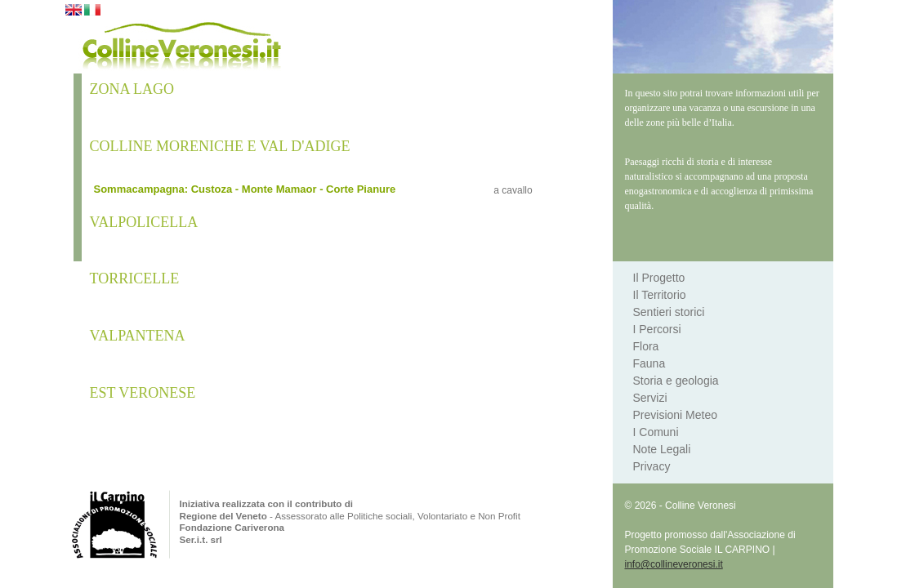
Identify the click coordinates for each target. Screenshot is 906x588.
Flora (646, 346)
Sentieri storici (669, 312)
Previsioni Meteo (676, 415)
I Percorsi (657, 329)
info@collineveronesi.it (674, 564)
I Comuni (656, 432)
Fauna (649, 363)
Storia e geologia (676, 381)
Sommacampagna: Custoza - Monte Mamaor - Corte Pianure (245, 189)
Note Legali (662, 449)
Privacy (652, 466)
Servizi (650, 398)
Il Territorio (660, 295)
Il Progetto (659, 278)
